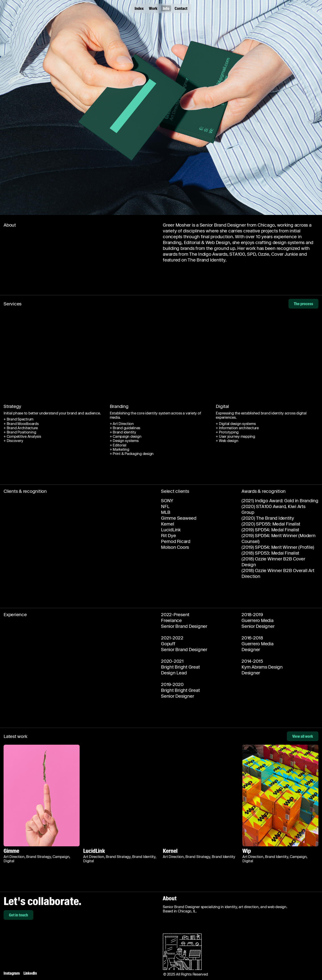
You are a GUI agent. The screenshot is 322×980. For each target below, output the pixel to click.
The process (303, 304)
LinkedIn (30, 973)
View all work (303, 736)
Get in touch (18, 915)
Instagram (12, 973)
